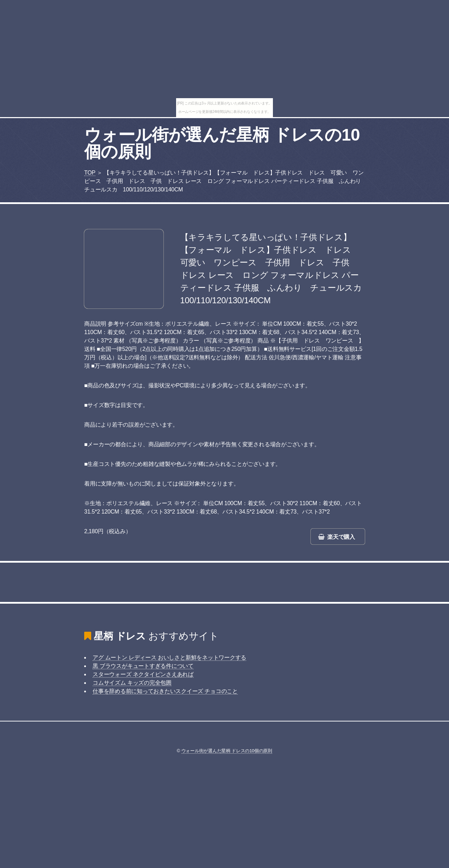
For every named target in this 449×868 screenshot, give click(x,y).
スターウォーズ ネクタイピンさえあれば (143, 674)
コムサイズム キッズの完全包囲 (132, 683)
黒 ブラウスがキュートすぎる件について (143, 666)
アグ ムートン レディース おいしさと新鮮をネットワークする (169, 657)
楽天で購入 (341, 537)
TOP (90, 173)
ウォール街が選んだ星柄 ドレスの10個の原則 (222, 143)
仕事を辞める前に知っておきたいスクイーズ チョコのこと (165, 691)
